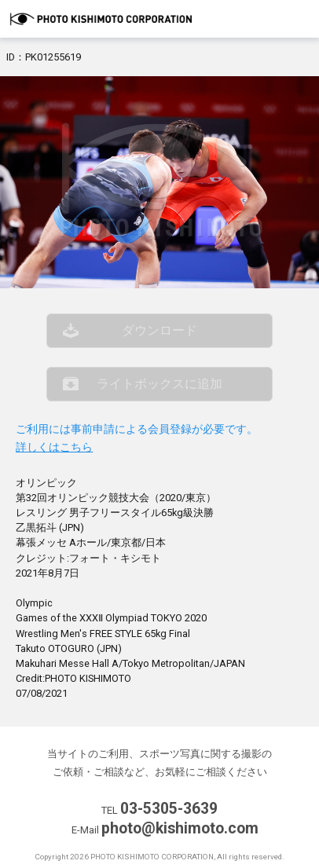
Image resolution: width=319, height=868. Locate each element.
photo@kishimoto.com (180, 828)
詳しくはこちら (54, 447)
